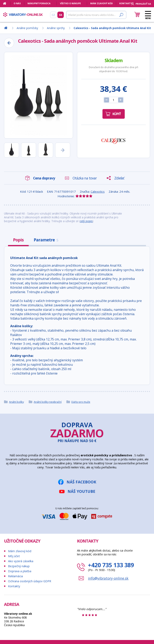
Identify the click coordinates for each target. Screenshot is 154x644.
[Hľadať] (96, 15)
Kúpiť (117, 114)
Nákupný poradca (39, 3)
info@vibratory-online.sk (108, 578)
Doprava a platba (20, 571)
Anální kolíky (16, 402)
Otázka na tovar (85, 178)
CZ (53, 15)
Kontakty (126, 3)
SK (61, 15)
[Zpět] (9, 43)
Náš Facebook (81, 482)
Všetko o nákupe (70, 3)
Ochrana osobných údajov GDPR (30, 581)
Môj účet (14, 556)
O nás (17, 3)
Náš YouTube (81, 491)
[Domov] (7, 3)
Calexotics (98, 191)
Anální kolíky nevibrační (48, 402)
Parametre (46, 240)
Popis (18, 240)
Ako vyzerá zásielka (21, 561)
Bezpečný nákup (19, 566)
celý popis (86, 221)
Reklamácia (15, 576)
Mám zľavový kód (101, 3)
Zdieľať (119, 178)
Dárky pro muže (81, 402)
